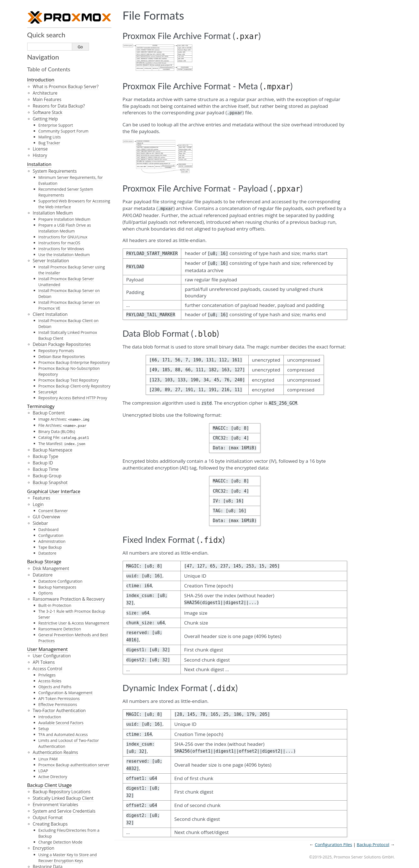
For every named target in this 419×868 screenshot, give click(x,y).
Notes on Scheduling (53, 768)
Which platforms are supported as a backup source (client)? (69, 377)
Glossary (37, 792)
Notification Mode (51, 226)
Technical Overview (48, 253)
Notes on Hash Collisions (61, 315)
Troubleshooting (49, 333)
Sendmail (47, 158)
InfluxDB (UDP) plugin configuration (71, 34)
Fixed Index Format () (60, 711)
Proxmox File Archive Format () (69, 672)
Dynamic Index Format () (63, 717)
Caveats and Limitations (57, 309)
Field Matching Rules (57, 194)
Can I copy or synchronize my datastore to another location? (63, 441)
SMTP (43, 164)
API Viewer (39, 814)
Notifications (41, 139)
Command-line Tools (54, 59)
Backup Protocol (45, 726)
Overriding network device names (67, 130)
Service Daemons (50, 40)
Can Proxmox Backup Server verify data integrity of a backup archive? (67, 454)
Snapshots (43, 266)
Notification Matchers (54, 182)
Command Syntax (47, 504)
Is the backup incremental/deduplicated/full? (64, 480)
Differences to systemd (56, 761)
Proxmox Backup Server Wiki (59, 841)
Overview (42, 146)
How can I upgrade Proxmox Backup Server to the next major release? (69, 429)
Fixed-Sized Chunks (56, 279)
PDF (32, 832)
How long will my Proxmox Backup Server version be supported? (67, 402)
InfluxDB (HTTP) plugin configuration (72, 28)
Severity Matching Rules (60, 200)
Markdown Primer (47, 777)
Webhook (47, 176)
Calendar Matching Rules (61, 188)
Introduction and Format (58, 755)
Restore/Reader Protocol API (61, 740)
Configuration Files (48, 565)
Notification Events (52, 206)
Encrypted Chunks (55, 291)
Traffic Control (47, 123)
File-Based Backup (55, 321)
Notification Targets (52, 152)
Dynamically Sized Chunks (62, 285)
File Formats (42, 665)
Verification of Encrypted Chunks (68, 327)
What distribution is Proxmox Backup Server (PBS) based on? (70, 364)
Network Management (52, 117)
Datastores (44, 260)
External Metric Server (55, 22)
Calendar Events (45, 748)
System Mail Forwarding (57, 213)
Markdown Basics (50, 784)
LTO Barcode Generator (53, 823)
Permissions (45, 219)
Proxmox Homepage (50, 850)
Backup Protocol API (53, 733)
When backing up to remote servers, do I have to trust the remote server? (70, 467)
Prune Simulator (45, 859)
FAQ (32, 353)
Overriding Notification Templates (67, 244)
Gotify (44, 170)
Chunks (40, 273)
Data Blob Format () (58, 704)
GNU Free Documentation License (64, 801)
